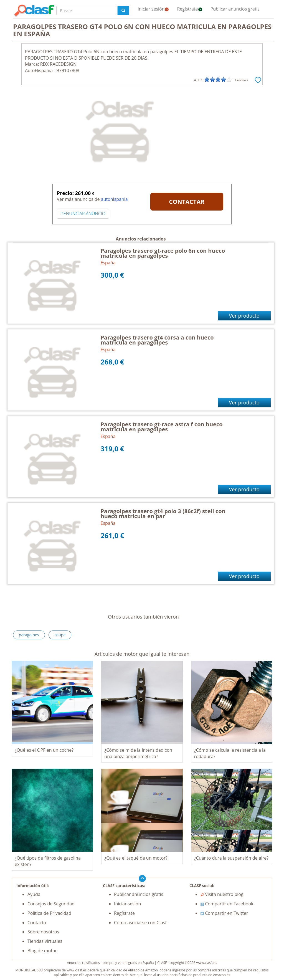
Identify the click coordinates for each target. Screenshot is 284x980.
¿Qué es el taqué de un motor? (136, 858)
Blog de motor (42, 951)
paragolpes (29, 635)
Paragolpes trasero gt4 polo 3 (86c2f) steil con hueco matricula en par (163, 514)
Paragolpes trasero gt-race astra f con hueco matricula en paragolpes (162, 427)
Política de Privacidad (49, 913)
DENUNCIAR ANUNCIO (83, 214)
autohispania (114, 199)
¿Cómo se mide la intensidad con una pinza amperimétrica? (138, 753)
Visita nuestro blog (222, 894)
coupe (60, 635)
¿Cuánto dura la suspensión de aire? (231, 858)
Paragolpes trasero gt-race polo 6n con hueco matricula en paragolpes (163, 253)
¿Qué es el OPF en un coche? (44, 750)
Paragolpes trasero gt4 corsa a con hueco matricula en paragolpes (157, 340)
